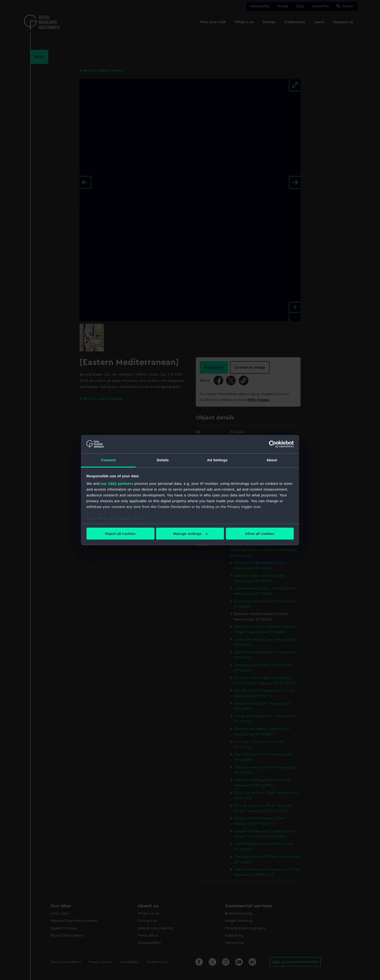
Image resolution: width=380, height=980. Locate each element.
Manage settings (190, 534)
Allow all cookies (260, 534)
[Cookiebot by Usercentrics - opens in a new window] (273, 444)
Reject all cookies (120, 534)
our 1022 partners (117, 483)
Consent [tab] (108, 460)
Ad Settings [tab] (217, 460)
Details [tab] (163, 460)
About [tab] (272, 460)
